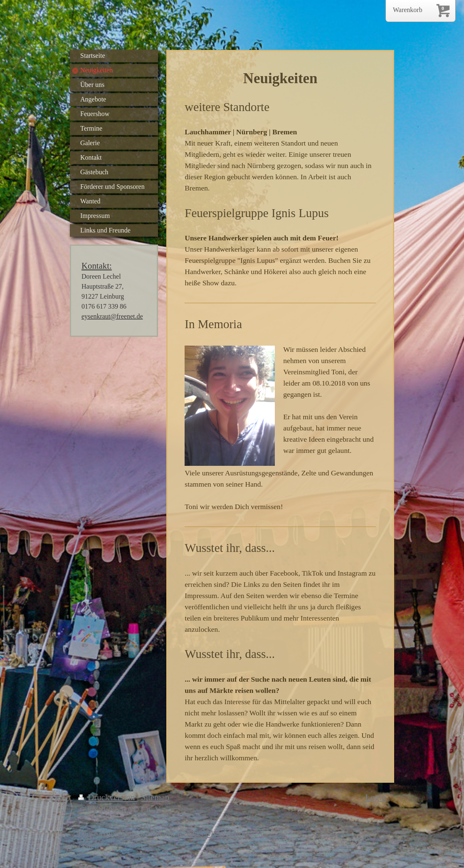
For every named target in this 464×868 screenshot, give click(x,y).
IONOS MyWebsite (211, 833)
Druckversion (108, 797)
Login (375, 797)
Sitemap (155, 797)
